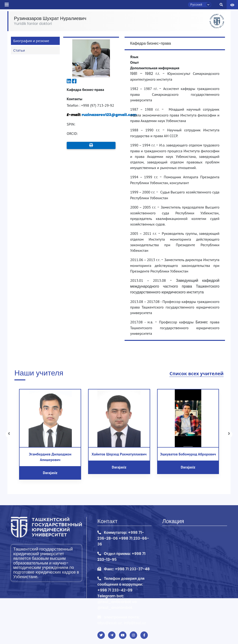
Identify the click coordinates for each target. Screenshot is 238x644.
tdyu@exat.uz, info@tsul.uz (122, 623)
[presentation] (9, 434)
